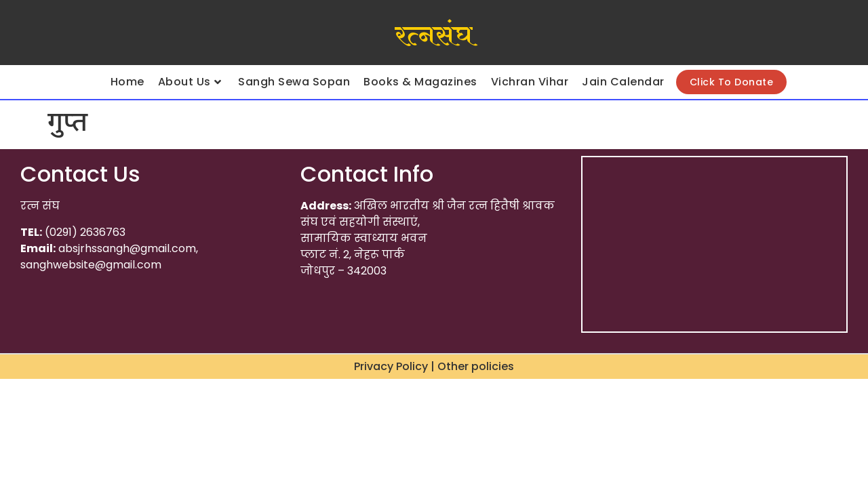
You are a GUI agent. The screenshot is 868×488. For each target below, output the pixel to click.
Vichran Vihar (530, 82)
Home (127, 82)
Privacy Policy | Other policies (434, 366)
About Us (190, 82)
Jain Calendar (623, 82)
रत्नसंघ (434, 36)
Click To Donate (732, 82)
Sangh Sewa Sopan (294, 82)
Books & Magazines (420, 82)
